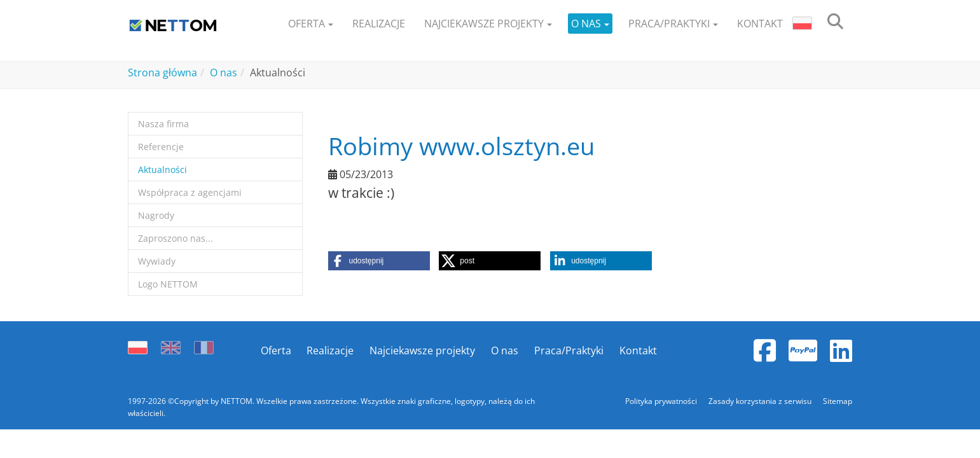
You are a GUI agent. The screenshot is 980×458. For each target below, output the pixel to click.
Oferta (276, 350)
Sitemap (838, 401)
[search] (835, 24)
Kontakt (638, 350)
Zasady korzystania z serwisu (761, 401)
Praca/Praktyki (569, 350)
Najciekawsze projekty (422, 350)
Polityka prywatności (662, 401)
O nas (505, 350)
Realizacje (330, 350)
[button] (311, 24)
